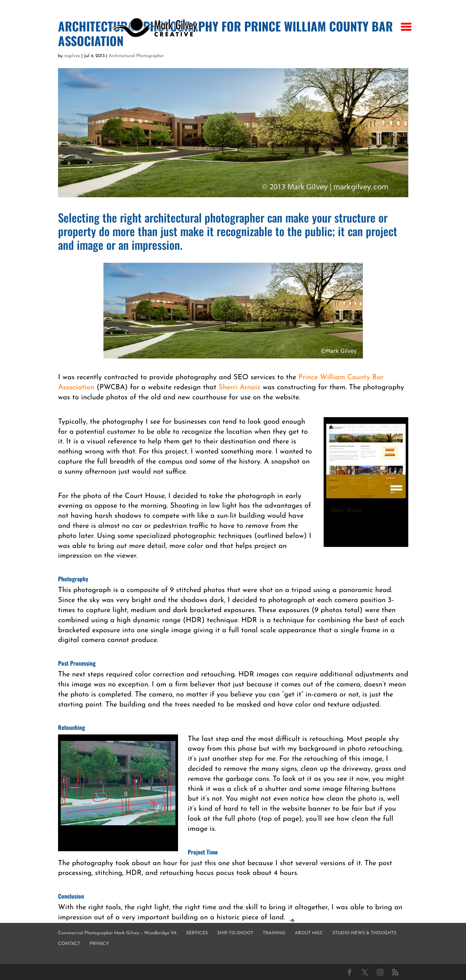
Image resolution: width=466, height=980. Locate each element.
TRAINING (274, 933)
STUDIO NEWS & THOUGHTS (364, 933)
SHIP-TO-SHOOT (235, 933)
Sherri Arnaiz (239, 387)
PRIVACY (99, 944)
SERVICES (197, 933)
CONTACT (69, 944)
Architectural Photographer (136, 56)
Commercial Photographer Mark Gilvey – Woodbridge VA (117, 933)
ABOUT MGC (309, 933)
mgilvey (72, 56)
